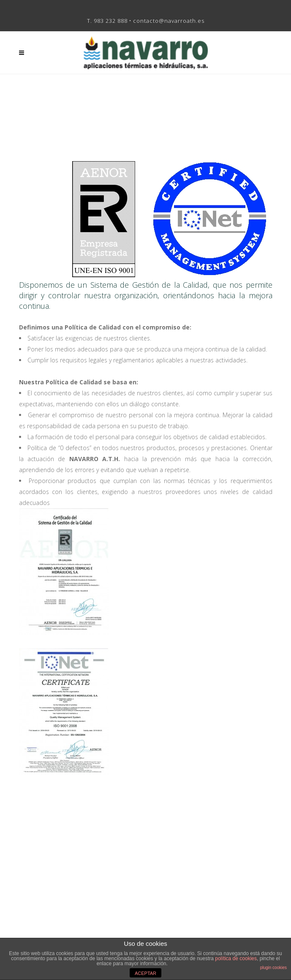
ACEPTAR (145, 973)
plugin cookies (273, 968)
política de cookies (236, 958)
